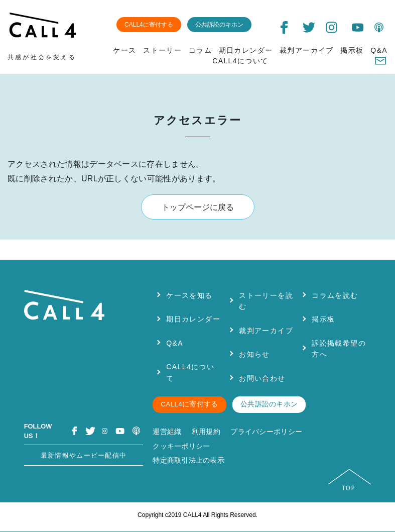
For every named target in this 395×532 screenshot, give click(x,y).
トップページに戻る (198, 207)
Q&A (379, 50)
